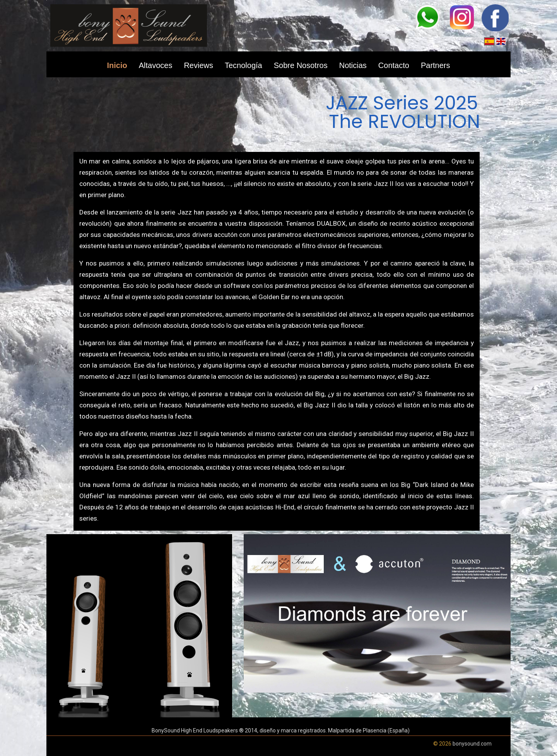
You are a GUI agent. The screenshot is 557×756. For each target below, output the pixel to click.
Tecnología (243, 65)
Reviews (198, 65)
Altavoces (156, 65)
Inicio (117, 65)
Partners (436, 65)
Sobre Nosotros (301, 65)
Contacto (394, 65)
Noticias (353, 65)
